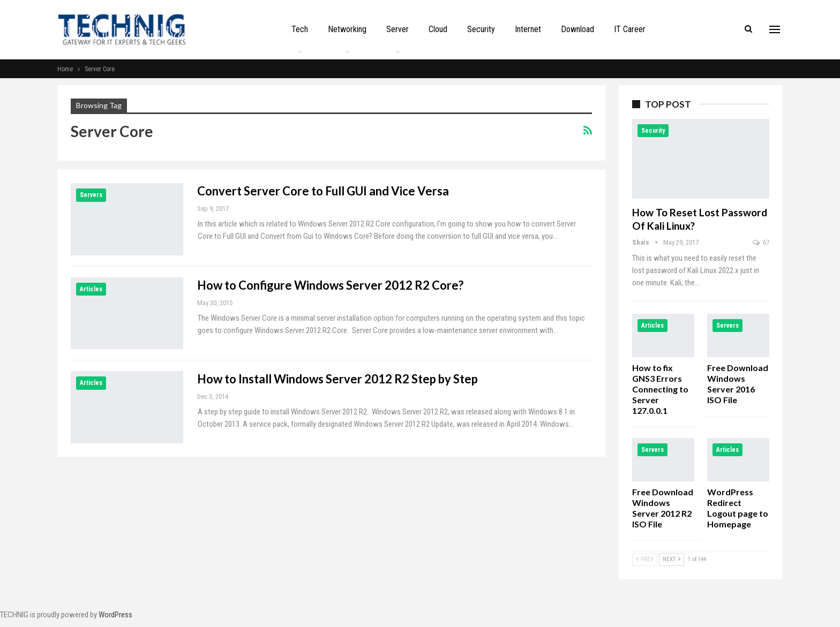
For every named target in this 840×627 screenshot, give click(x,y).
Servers (91, 195)
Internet (528, 29)
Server (397, 29)
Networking (347, 29)
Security (481, 29)
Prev (645, 559)
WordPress (115, 615)
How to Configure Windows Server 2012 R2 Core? (330, 285)
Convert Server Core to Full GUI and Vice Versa (323, 191)
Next (672, 559)
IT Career (630, 29)
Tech (300, 29)
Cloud (438, 29)
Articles (91, 289)
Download (577, 29)
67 (761, 242)
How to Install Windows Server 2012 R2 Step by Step (337, 379)
